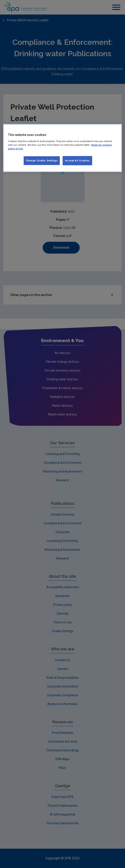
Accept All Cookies (77, 160)
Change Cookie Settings (42, 160)
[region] (62, 148)
